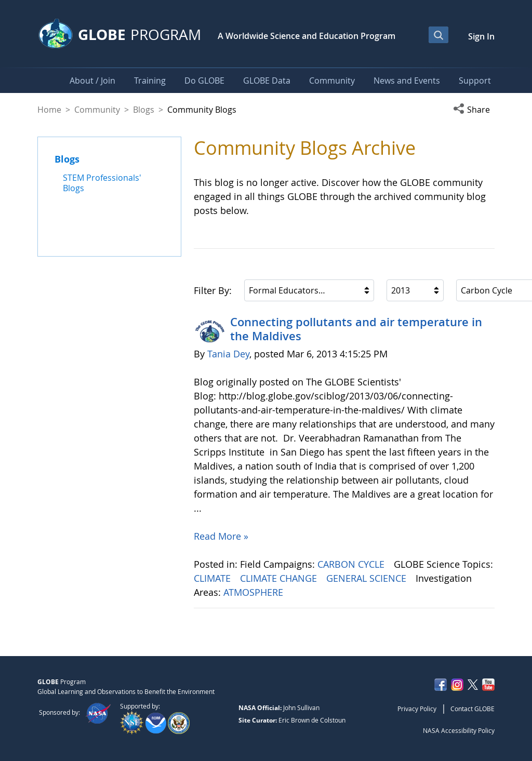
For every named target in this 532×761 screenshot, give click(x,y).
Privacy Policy (417, 709)
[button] (474, 110)
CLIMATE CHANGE (280, 578)
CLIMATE (214, 578)
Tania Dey (228, 354)
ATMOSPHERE (255, 592)
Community (97, 110)
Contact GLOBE (473, 709)
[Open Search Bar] (438, 35)
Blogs (144, 110)
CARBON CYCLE (352, 564)
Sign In (481, 36)
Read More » (221, 536)
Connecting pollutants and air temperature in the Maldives (356, 329)
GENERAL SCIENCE (368, 578)
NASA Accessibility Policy (459, 730)
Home (49, 110)
